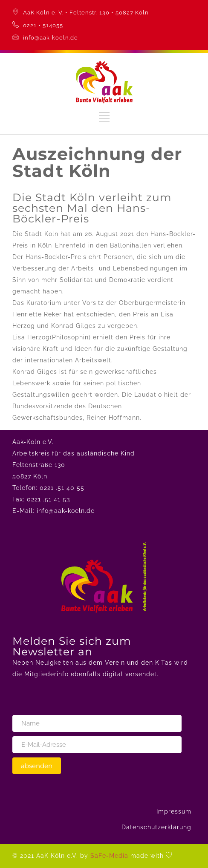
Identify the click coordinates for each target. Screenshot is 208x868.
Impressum (174, 811)
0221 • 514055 (43, 25)
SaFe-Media (109, 856)
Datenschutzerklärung (156, 827)
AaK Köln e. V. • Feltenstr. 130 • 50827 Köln (86, 13)
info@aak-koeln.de (51, 38)
